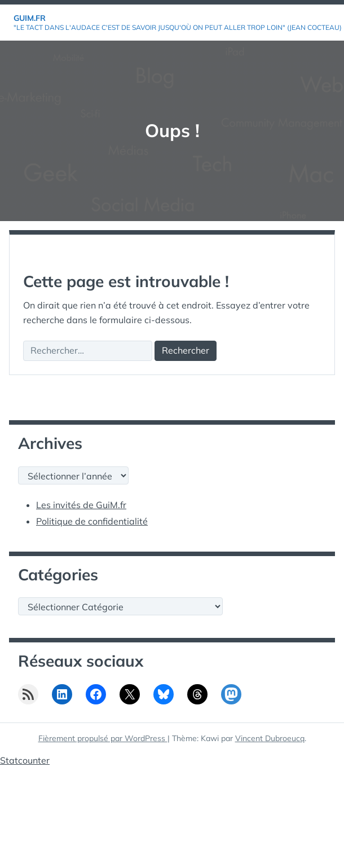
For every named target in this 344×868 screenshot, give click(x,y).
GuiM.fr (30, 18)
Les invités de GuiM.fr (81, 505)
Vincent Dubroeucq (270, 738)
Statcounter (25, 760)
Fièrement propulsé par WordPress (103, 738)
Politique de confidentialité (92, 521)
